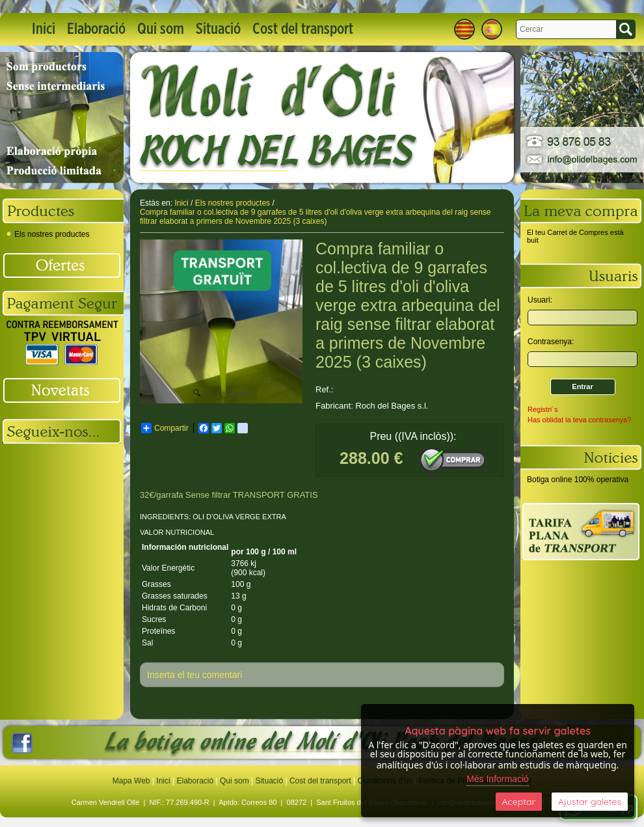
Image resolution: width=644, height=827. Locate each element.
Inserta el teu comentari (195, 675)
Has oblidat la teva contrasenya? (580, 420)
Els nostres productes (48, 234)
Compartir (165, 428)
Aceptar (519, 802)
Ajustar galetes (590, 802)
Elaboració (96, 29)
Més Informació (498, 779)
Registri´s (543, 409)
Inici (44, 29)
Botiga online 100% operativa (578, 480)
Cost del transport (303, 29)
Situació (218, 29)
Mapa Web (132, 781)
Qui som (161, 29)
